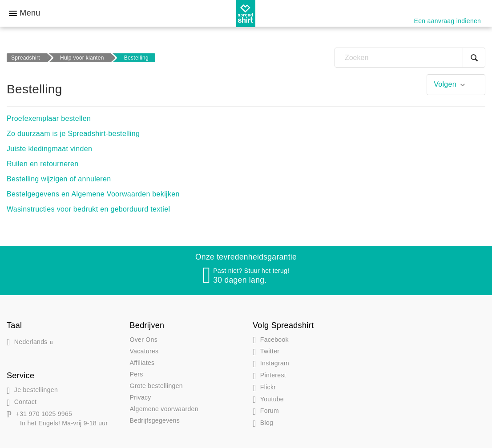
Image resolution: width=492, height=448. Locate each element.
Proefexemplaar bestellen (49, 118)
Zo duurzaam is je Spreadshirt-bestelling (73, 134)
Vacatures (144, 351)
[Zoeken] (410, 58)
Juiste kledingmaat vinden (49, 149)
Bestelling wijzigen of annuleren (59, 179)
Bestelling (136, 58)
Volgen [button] (445, 84)
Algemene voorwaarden (164, 409)
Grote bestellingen (156, 386)
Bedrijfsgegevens (155, 420)
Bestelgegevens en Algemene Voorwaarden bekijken (93, 194)
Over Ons (144, 340)
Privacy (141, 397)
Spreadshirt (26, 58)
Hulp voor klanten (82, 58)
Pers (137, 374)
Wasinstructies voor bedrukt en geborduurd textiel (88, 209)
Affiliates (142, 363)
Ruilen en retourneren (43, 164)
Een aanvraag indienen (448, 21)
